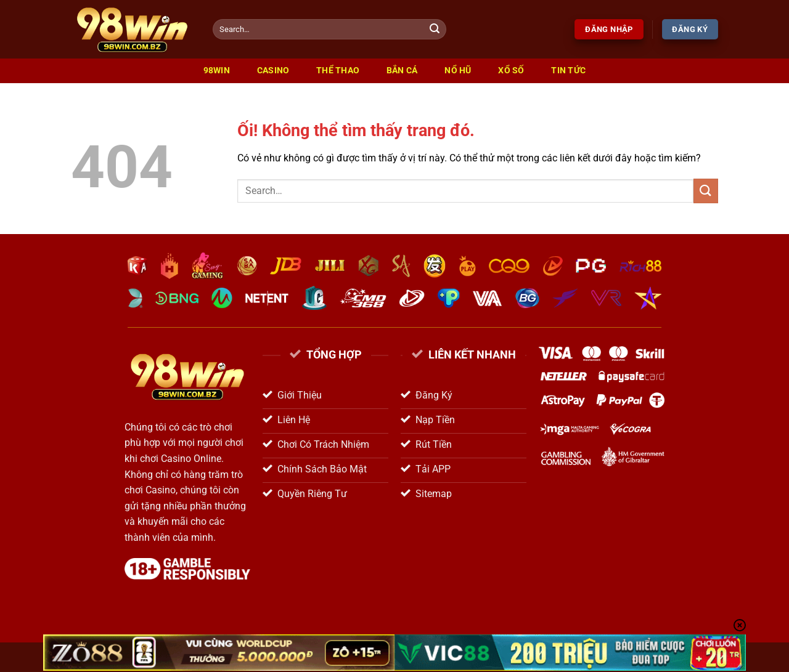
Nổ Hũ (458, 71)
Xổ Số (511, 71)
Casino (273, 71)
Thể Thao (338, 71)
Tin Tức (568, 71)
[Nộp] (435, 30)
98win (217, 71)
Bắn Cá (402, 71)
